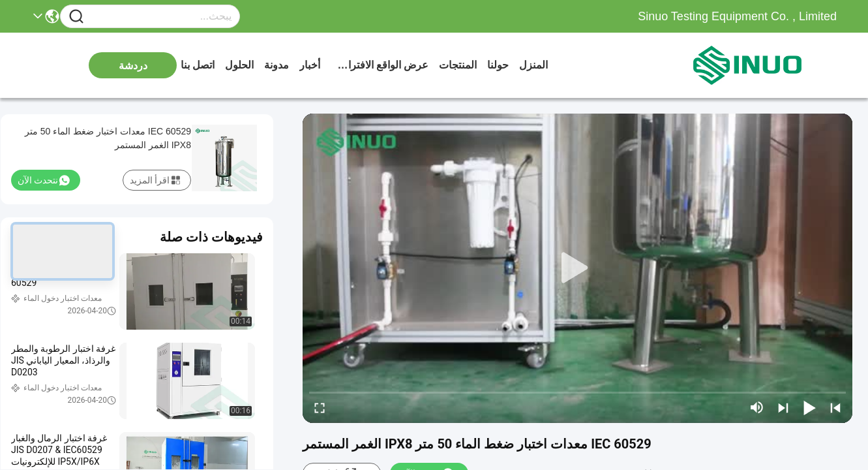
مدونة (277, 65)
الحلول (239, 65)
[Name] (76, 17)
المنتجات (458, 65)
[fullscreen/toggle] (320, 407)
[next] (783, 407)
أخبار (310, 65)
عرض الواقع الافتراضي (380, 65)
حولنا (498, 65)
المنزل (533, 65)
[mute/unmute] (757, 407)
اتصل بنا (198, 65)
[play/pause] (809, 407)
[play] (578, 268)
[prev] (835, 407)
